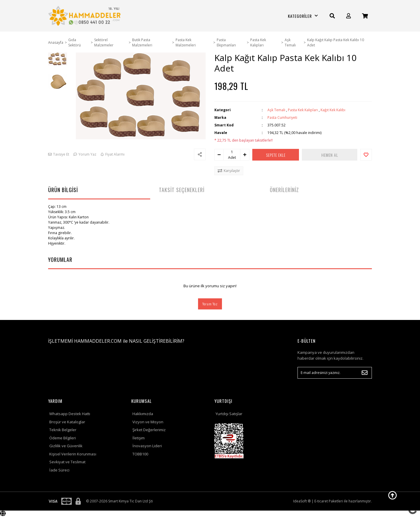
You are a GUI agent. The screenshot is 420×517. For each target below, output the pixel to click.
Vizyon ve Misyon (148, 422)
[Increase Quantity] (245, 155)
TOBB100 (140, 454)
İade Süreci (59, 470)
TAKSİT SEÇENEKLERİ (182, 190)
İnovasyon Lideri (147, 446)
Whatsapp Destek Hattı (70, 414)
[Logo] (85, 16)
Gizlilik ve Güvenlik (66, 446)
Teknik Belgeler (63, 430)
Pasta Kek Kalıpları (303, 110)
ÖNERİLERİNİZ (284, 190)
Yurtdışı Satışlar (229, 414)
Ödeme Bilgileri (63, 438)
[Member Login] (349, 16)
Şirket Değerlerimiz (149, 430)
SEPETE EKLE (279, 155)
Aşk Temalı (276, 110)
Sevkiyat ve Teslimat (67, 462)
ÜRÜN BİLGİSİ (63, 190)
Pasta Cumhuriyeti (282, 117)
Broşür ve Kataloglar (67, 422)
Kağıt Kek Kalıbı (333, 110)
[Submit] (365, 373)
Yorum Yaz (210, 304)
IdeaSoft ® (302, 501)
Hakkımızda (143, 414)
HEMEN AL (333, 155)
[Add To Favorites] (366, 155)
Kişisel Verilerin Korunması (73, 454)
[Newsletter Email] (335, 373)
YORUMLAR (60, 260)
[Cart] (365, 16)
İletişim (139, 438)
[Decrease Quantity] (219, 155)
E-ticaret (321, 501)
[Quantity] (232, 152)
